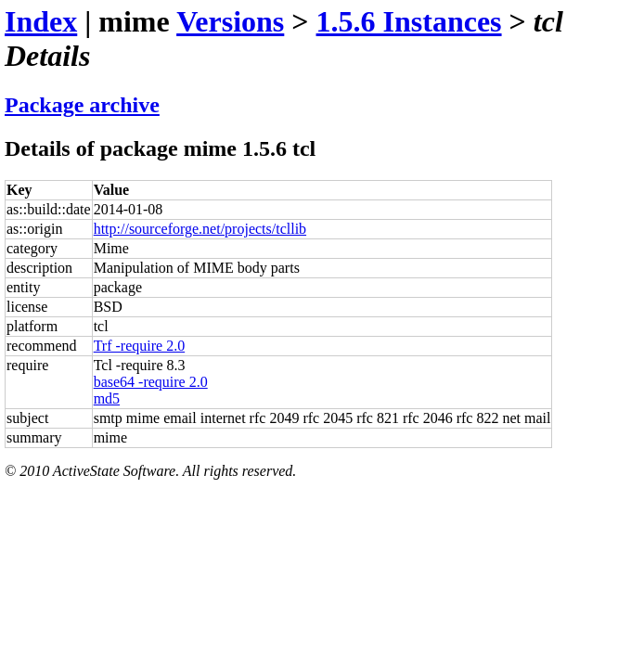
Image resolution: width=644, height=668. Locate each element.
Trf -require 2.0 (140, 346)
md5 (107, 398)
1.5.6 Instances (409, 21)
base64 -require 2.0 (151, 382)
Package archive (82, 105)
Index (41, 21)
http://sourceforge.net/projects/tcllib (200, 229)
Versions (230, 21)
